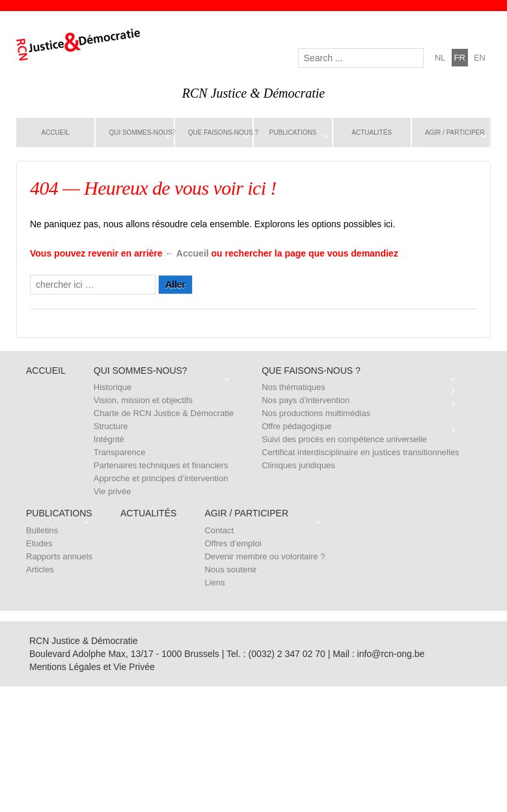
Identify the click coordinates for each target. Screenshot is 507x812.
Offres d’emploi (233, 543)
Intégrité (109, 439)
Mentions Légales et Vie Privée (92, 667)
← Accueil (187, 253)
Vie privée (113, 491)
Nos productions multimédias (316, 413)
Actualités (372, 133)
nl (440, 58)
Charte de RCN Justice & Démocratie (164, 413)
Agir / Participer (455, 133)
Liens (214, 582)
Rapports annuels (59, 556)
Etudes (39, 543)
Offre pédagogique (296, 426)
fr (460, 58)
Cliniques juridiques (298, 465)
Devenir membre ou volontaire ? (265, 556)
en (480, 58)
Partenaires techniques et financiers (161, 465)
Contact (219, 530)
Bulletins (42, 530)
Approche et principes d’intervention (161, 478)
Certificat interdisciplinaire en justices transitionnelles (360, 452)
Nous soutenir (230, 569)
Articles (40, 569)
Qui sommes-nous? (141, 133)
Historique (113, 387)
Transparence (120, 452)
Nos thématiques (294, 387)
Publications (293, 133)
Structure (111, 426)
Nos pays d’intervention (306, 400)
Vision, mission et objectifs (143, 400)
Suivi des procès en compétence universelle (344, 439)
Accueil (56, 133)
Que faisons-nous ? (221, 133)
